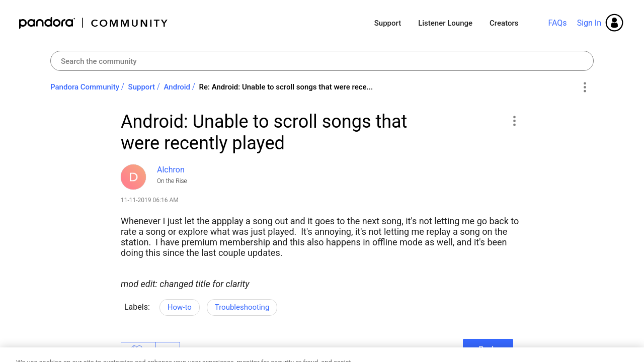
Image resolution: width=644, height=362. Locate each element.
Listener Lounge (445, 23)
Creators (504, 23)
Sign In (589, 23)
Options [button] (584, 87)
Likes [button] (138, 350)
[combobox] (322, 61)
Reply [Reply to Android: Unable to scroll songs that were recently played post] (488, 349)
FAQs (557, 23)
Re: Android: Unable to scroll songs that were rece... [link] (286, 87)
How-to (180, 307)
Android (177, 87)
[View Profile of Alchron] (171, 170)
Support (388, 23)
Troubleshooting (242, 307)
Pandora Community (94, 23)
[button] (514, 121)
